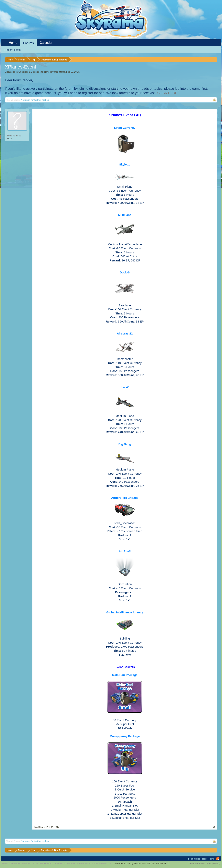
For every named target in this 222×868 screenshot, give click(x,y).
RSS (218, 859)
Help (204, 859)
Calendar (46, 43)
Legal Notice (194, 859)
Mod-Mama (60, 72)
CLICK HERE (167, 93)
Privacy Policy (213, 863)
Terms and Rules (197, 863)
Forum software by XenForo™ (84, 863)
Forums (28, 43)
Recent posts (13, 50)
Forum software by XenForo (29, 863)
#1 (214, 827)
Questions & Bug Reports (31, 72)
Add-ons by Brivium (142, 863)
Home (13, 43)
